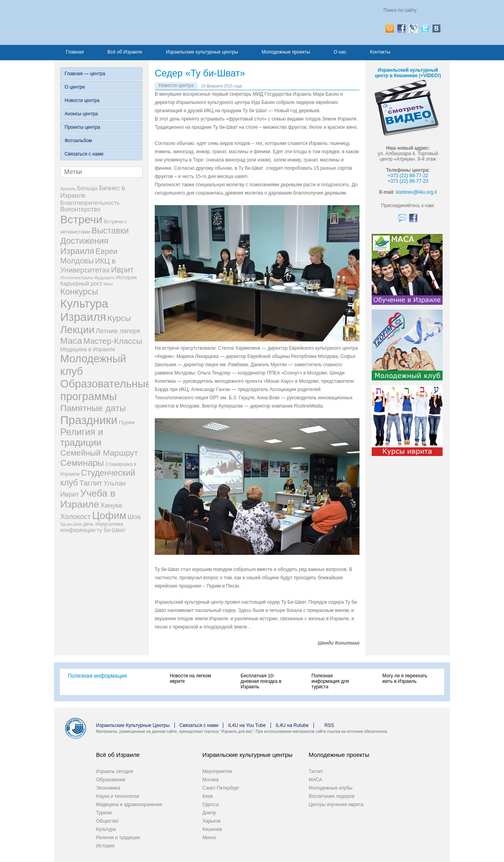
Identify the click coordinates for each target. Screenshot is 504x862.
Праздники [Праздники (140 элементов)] (89, 420)
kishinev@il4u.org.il (417, 192)
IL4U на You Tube (247, 725)
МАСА (315, 780)
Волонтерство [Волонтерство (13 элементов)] (80, 209)
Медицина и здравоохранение (129, 805)
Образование (111, 780)
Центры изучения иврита (336, 805)
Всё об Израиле (125, 52)
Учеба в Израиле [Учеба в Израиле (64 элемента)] (88, 499)
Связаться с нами (84, 154)
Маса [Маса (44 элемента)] (71, 341)
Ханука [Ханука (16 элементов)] (111, 505)
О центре (75, 87)
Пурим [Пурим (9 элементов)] (127, 422)
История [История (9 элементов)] (126, 277)
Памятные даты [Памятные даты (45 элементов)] (93, 408)
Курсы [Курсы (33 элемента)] (119, 318)
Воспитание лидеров (332, 796)
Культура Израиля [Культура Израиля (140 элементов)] (84, 310)
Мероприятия (217, 771)
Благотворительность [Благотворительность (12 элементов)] (90, 203)
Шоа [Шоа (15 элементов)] (134, 517)
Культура (106, 829)
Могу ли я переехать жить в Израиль (405, 678)
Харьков (211, 821)
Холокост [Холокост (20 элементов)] (76, 517)
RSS (329, 725)
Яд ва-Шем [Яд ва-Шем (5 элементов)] (71, 524)
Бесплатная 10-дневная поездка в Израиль (261, 681)
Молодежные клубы (331, 788)
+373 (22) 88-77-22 (408, 176)
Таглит (316, 771)
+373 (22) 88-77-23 (408, 181)
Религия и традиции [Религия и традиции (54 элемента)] (82, 437)
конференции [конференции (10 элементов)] (78, 530)
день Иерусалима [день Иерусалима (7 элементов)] (103, 524)
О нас (340, 52)
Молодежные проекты (286, 52)
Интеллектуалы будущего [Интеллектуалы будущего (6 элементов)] (87, 277)
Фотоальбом (78, 141)
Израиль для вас (138, 22)
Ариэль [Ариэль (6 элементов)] (68, 188)
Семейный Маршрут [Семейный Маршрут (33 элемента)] (99, 453)
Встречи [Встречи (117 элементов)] (81, 219)
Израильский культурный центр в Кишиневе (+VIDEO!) (408, 73)
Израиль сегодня (115, 771)
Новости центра (82, 100)
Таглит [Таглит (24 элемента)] (91, 483)
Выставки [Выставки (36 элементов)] (110, 231)
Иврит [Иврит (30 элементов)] (122, 270)
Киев (208, 796)
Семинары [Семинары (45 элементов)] (82, 463)
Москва (210, 780)
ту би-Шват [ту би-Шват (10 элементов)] (111, 530)
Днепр (209, 813)
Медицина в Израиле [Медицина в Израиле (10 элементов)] (88, 349)
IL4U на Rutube (292, 725)
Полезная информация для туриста (330, 681)
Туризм (104, 813)
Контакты (380, 52)
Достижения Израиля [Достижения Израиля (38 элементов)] (84, 246)
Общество (107, 821)
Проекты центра (82, 127)
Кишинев (212, 829)
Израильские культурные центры (202, 52)
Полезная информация (97, 676)
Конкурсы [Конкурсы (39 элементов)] (79, 292)
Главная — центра (85, 74)
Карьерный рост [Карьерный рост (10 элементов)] (81, 284)
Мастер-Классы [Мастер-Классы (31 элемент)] (113, 341)
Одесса (210, 805)
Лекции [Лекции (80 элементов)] (77, 330)
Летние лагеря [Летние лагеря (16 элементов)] (118, 331)
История (105, 846)
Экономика (108, 788)
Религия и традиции (118, 838)
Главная (75, 52)
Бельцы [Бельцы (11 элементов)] (88, 188)
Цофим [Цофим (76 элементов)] (109, 515)
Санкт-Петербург (221, 788)
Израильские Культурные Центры (133, 725)
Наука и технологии (118, 796)
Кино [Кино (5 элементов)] (108, 284)
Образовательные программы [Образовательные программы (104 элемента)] (106, 390)
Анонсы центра (81, 114)
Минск (209, 838)
